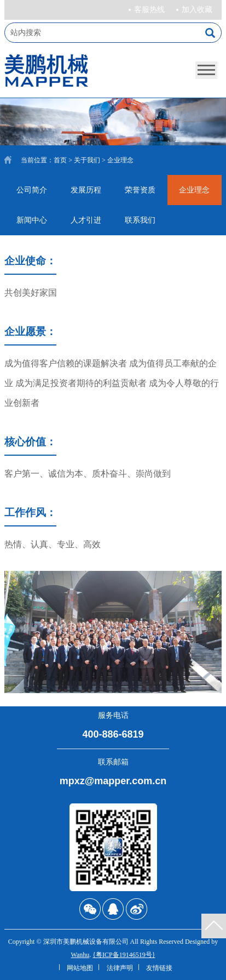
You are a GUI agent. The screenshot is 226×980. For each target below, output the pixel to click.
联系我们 (140, 220)
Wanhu (80, 955)
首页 (60, 160)
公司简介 (32, 190)
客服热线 (149, 10)
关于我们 (87, 160)
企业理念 (194, 190)
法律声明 (120, 968)
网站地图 (80, 968)
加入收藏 (197, 10)
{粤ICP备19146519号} (124, 955)
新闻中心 (32, 220)
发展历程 (86, 190)
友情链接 (159, 968)
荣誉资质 (140, 190)
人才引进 (86, 220)
